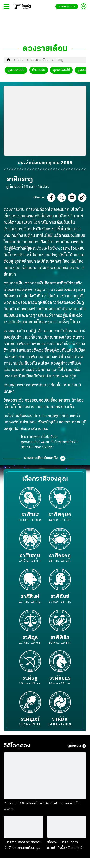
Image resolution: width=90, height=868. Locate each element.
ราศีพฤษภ (60, 517)
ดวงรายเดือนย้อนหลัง (45, 458)
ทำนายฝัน (39, 70)
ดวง (20, 60)
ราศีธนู (30, 681)
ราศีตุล (30, 640)
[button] (51, 199)
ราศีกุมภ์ (30, 722)
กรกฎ (60, 60)
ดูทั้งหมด (77, 746)
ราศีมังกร (60, 681)
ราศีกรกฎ (60, 558)
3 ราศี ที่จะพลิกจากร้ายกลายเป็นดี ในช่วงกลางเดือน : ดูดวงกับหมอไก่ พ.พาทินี (22, 846)
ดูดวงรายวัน (16, 70)
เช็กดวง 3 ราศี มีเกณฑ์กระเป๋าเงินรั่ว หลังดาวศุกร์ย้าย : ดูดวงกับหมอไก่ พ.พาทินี (65, 846)
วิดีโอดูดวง (17, 746)
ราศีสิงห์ (30, 599)
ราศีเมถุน (30, 558)
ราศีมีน (60, 722)
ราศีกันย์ (60, 599)
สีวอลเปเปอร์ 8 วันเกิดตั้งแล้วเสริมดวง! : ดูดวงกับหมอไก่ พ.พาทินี (42, 806)
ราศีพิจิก (60, 640)
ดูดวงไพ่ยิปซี (61, 70)
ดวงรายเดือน (39, 60)
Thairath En (67, 7)
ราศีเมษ (30, 517)
